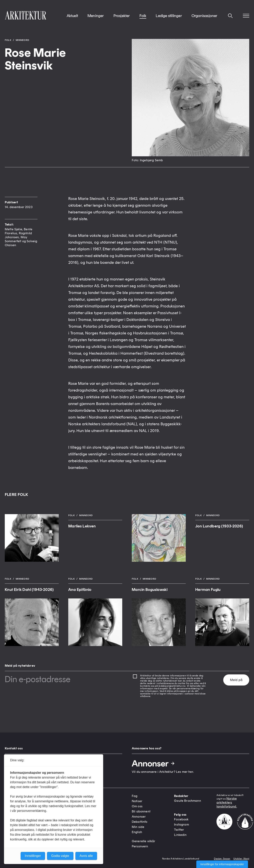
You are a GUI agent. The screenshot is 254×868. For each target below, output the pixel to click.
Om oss (137, 806)
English (137, 832)
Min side (138, 827)
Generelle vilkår (144, 841)
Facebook (181, 819)
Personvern (140, 846)
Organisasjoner (204, 16)
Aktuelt (72, 16)
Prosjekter (122, 16)
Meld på (236, 680)
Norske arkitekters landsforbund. (227, 802)
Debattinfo (140, 822)
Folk (143, 16)
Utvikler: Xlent (241, 859)
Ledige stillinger (169, 16)
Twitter (179, 830)
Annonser (153, 763)
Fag (135, 796)
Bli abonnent (141, 811)
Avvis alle (86, 856)
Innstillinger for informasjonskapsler (222, 864)
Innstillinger (33, 856)
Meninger (96, 16)
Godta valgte (60, 856)
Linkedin (180, 835)
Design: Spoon (222, 859)
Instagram (181, 824)
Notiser (137, 801)
